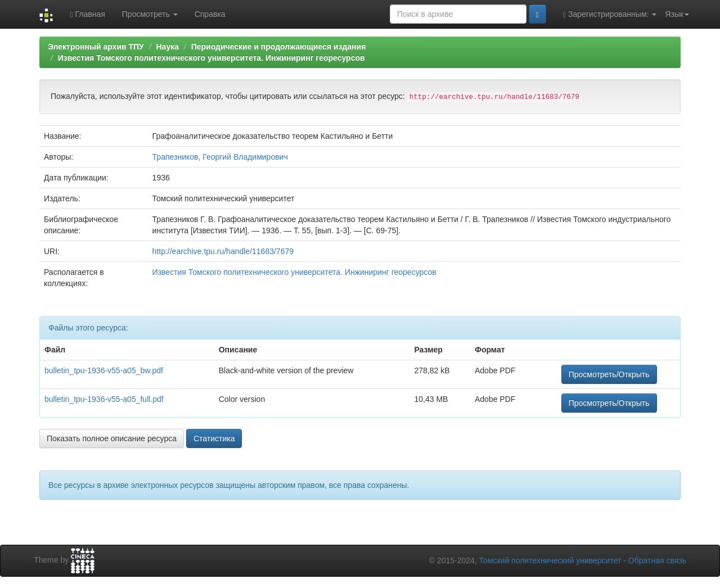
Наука (167, 47)
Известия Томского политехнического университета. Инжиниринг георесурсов (211, 58)
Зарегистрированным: (610, 14)
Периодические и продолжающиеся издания (279, 47)
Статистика (214, 438)
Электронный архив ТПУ (96, 47)
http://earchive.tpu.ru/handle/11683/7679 (223, 251)
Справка (210, 14)
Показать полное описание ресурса (112, 438)
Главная (87, 14)
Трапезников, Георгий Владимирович (220, 157)
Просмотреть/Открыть (609, 374)
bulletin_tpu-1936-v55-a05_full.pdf (104, 399)
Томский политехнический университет (550, 560)
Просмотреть (150, 14)
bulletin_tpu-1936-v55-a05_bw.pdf (104, 370)
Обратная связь (657, 560)
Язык (677, 14)
